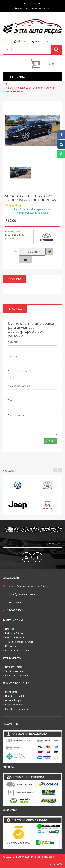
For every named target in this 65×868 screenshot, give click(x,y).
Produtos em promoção (17, 709)
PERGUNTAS (15, 309)
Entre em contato (14, 667)
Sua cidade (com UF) (20, 386)
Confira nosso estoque (16, 675)
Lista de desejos (13, 700)
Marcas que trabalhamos (18, 650)
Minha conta (11, 692)
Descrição (14, 279)
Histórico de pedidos (16, 696)
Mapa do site (12, 646)
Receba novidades (14, 705)
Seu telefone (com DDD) (21, 371)
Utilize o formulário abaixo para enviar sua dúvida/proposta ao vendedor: (32, 211)
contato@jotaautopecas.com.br (23, 594)
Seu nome (15, 342)
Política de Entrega (14, 633)
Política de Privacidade (16, 638)
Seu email (14, 356)
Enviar (50, 441)
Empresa (10, 629)
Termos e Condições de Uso (19, 642)
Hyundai (16, 232)
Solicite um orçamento (16, 671)
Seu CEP (14, 400)
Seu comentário (17, 415)
